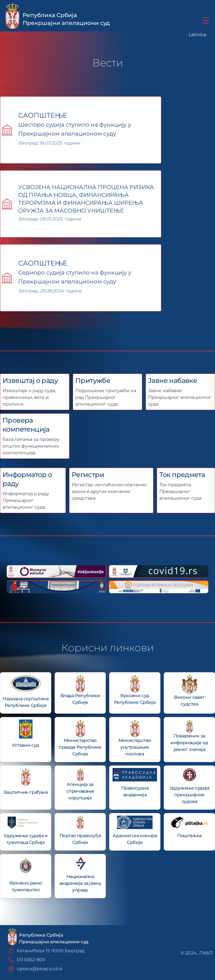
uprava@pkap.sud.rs (39, 969)
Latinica (197, 35)
